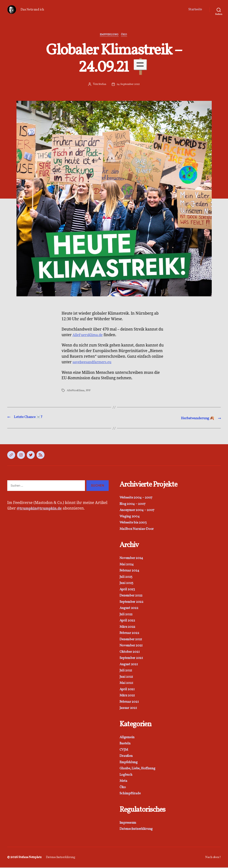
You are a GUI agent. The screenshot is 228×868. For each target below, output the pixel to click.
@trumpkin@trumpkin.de (42, 509)
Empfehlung (109, 35)
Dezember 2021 (132, 640)
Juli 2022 (127, 615)
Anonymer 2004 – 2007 (139, 511)
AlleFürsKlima (76, 391)
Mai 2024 (127, 565)
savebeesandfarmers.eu (94, 363)
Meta (124, 782)
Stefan (102, 85)
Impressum (129, 823)
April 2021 (128, 690)
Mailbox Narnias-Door (138, 529)
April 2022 (128, 621)
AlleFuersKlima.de (89, 336)
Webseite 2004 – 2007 (138, 498)
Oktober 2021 (131, 652)
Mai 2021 (127, 684)
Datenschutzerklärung (138, 830)
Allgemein (128, 738)
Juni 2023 (127, 584)
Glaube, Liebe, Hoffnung (139, 769)
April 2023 (128, 590)
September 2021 (133, 659)
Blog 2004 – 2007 (134, 504)
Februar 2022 (131, 634)
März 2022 (129, 627)
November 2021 (132, 646)
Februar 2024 (131, 571)
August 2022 (130, 609)
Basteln (125, 744)
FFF (88, 391)
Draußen (127, 757)
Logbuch (126, 775)
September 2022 (133, 602)
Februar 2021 (130, 702)
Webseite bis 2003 (134, 523)
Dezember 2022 (133, 596)
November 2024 (133, 559)
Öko (126, 35)
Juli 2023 (127, 577)
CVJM (124, 750)
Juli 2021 (127, 671)
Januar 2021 (129, 709)
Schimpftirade (131, 794)
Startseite (195, 10)
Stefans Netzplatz (31, 858)
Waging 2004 (130, 517)
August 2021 (130, 665)
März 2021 (128, 696)
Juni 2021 (127, 677)
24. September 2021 (128, 85)
